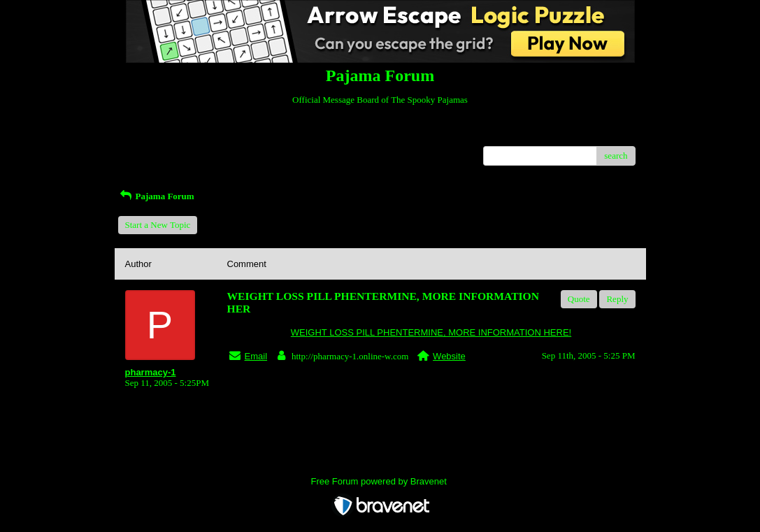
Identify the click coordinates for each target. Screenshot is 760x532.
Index (213, 135)
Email (256, 356)
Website (449, 356)
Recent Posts (149, 151)
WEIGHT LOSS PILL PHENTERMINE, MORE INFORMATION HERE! (431, 332)
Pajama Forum (156, 196)
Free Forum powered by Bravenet (380, 481)
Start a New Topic (158, 225)
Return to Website (158, 135)
